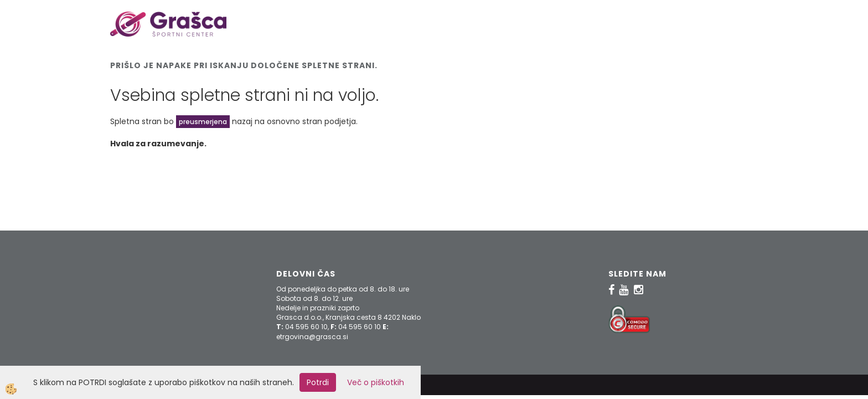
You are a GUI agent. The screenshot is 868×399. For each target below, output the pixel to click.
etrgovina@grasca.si (312, 337)
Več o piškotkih (376, 382)
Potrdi (318, 382)
